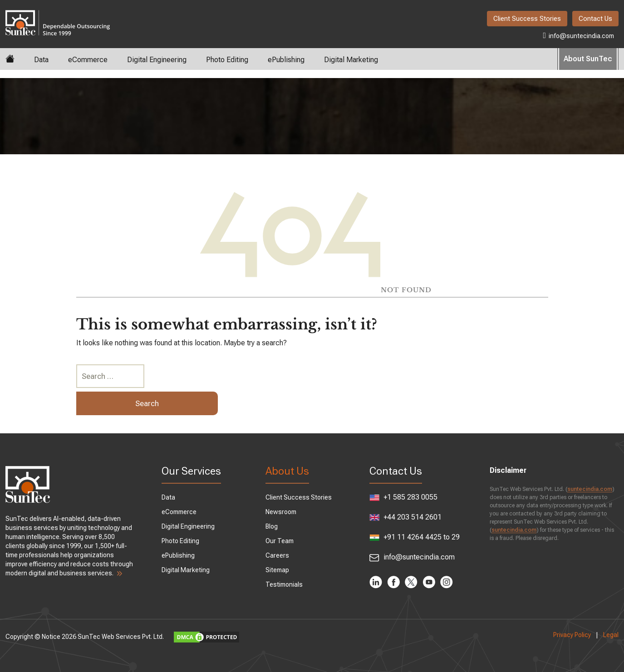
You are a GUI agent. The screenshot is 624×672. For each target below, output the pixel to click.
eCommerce (88, 60)
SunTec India (58, 16)
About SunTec (588, 59)
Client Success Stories (527, 19)
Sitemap (277, 570)
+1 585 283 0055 (403, 497)
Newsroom (281, 512)
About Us (287, 471)
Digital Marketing (351, 60)
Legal (611, 635)
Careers (277, 555)
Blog (272, 526)
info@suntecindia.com (578, 35)
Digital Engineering (157, 60)
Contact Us (595, 19)
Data (41, 60)
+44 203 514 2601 (405, 517)
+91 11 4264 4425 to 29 (415, 537)
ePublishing (286, 60)
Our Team (280, 541)
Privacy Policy (572, 635)
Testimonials (284, 584)
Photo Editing (227, 60)
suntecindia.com (590, 489)
